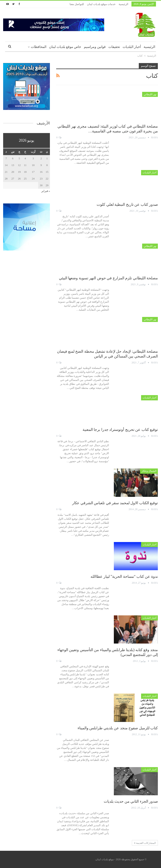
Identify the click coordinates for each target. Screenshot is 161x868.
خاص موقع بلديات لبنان (65, 47)
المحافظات (39, 47)
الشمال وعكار (149, 471)
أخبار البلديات (132, 47)
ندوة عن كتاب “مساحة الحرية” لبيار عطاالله (124, 576)
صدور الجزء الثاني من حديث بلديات (131, 801)
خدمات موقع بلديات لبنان (101, 4)
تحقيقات (114, 47)
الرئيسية (123, 4)
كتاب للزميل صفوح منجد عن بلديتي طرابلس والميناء (118, 728)
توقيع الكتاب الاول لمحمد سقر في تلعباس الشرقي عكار (115, 503)
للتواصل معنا (77, 4)
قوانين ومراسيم (95, 47)
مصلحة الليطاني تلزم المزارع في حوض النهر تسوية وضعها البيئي (108, 278)
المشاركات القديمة (145, 843)
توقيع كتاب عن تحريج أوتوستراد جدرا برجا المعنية (120, 430)
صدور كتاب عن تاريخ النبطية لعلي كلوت (127, 204)
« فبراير (46, 191)
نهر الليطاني (150, 94)
